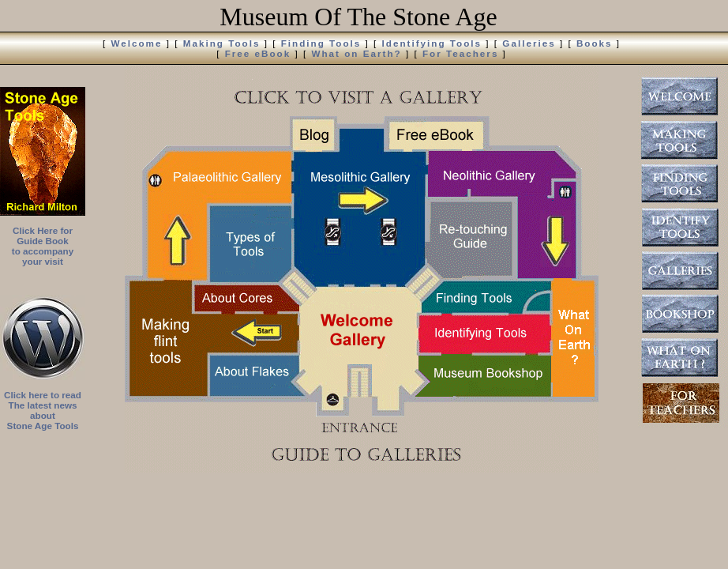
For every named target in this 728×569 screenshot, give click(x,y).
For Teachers (460, 53)
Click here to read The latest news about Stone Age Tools (43, 410)
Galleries (529, 43)
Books (595, 43)
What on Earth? (356, 53)
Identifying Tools (432, 43)
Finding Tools (321, 43)
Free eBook (258, 53)
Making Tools (222, 43)
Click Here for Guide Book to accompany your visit (43, 246)
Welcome (136, 43)
